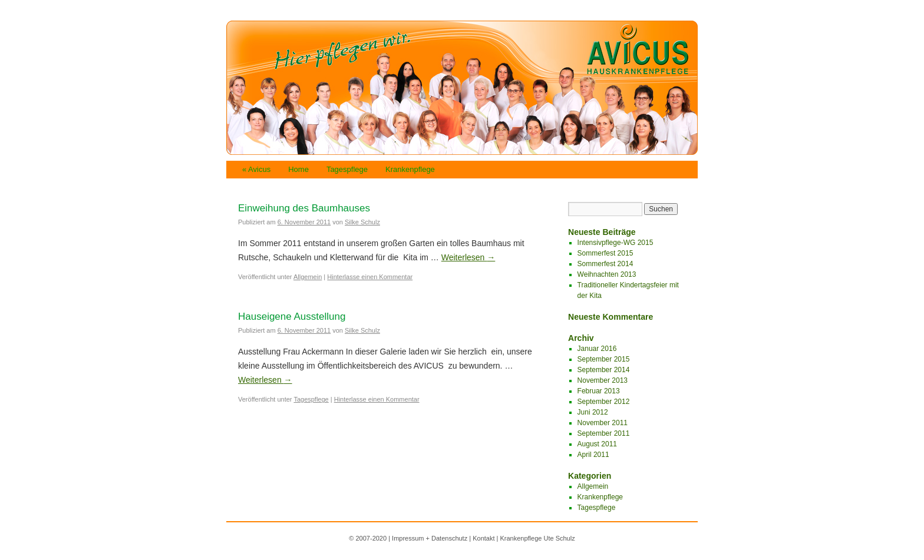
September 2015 (604, 359)
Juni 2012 (593, 412)
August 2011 (597, 444)
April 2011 (593, 455)
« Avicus (256, 169)
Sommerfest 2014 (605, 264)
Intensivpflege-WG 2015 (616, 243)
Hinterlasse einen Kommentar (370, 277)
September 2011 (604, 433)
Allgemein (308, 277)
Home (298, 169)
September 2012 (604, 402)
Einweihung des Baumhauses (304, 208)
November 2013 (603, 380)
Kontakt (484, 538)
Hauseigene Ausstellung (292, 317)
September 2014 (604, 370)
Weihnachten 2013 (607, 274)
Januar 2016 (597, 349)
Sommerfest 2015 (605, 253)
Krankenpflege (410, 169)
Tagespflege (347, 169)
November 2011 (603, 423)
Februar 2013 (599, 391)
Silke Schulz (362, 222)
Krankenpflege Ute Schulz (537, 538)
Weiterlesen (468, 257)
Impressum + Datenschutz (430, 538)
